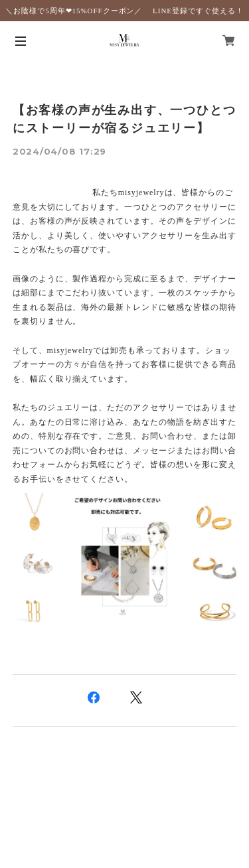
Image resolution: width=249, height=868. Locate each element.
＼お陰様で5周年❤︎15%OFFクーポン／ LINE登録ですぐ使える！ (124, 11)
